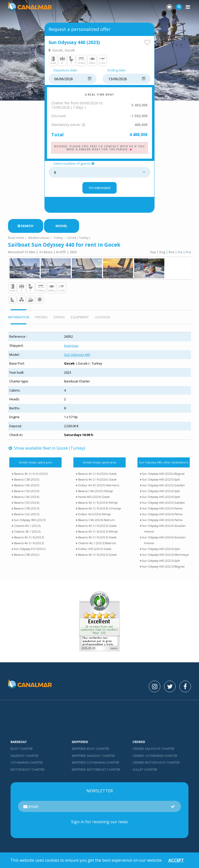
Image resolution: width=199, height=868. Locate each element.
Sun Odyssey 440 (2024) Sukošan (164, 505)
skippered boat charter (90, 751)
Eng (162, 253)
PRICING (41, 319)
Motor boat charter (28, 772)
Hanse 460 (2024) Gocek (94, 499)
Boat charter (22, 751)
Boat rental (16, 239)
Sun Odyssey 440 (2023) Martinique (165, 557)
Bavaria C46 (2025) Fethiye (95, 493)
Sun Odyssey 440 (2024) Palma (162, 511)
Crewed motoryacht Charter (156, 765)
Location (102, 319)
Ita (180, 253)
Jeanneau (71, 348)
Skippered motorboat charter (96, 772)
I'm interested (99, 189)
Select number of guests (74, 165)
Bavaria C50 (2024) (27, 493)
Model (61, 227)
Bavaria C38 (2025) (27, 481)
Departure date (65, 71)
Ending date (117, 71)
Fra (188, 253)
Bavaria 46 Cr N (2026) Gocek (97, 476)
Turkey (58, 239)
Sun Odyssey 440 (77, 357)
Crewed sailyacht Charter (153, 751)
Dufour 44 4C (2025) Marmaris (99, 487)
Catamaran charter (27, 765)
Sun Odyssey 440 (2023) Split (161, 563)
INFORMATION (19, 319)
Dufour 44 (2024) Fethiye (94, 516)
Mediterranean (39, 239)
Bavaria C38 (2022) (27, 557)
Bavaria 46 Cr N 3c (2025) (31, 476)
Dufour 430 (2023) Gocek (95, 551)
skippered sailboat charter (93, 758)
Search (26, 227)
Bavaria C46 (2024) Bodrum (96, 522)
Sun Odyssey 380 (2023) (30, 522)
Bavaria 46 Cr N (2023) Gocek (97, 528)
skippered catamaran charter (95, 765)
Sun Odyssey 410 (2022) (30, 551)
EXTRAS (59, 319)
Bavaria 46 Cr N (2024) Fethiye (98, 505)
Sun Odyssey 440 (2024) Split (161, 493)
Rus (171, 253)
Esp (153, 253)
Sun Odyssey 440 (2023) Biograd (163, 568)
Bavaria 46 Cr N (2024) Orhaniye (99, 511)
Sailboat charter (24, 758)
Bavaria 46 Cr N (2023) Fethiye (98, 534)
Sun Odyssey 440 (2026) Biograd (163, 476)
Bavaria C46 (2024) (27, 499)
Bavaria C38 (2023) (27, 511)
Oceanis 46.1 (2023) (27, 528)
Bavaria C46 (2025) (27, 487)
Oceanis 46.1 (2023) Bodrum (97, 545)
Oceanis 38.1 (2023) (27, 534)
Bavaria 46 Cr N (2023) (29, 539)
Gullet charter (145, 772)
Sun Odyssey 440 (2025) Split (161, 481)
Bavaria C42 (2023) (27, 516)
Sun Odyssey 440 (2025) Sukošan (164, 487)
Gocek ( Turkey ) (79, 239)
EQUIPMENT (80, 319)
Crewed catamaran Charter (155, 758)
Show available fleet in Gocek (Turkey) (47, 450)
